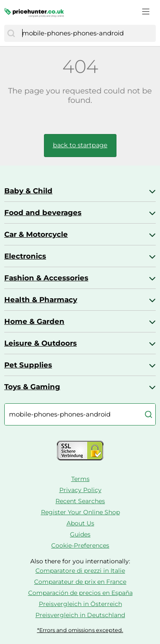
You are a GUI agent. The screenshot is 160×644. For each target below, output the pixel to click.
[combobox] (87, 33)
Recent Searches (80, 501)
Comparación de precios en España (80, 593)
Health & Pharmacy (41, 300)
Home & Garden (34, 321)
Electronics (25, 256)
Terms (80, 479)
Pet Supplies (28, 365)
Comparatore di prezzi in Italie (80, 571)
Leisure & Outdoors (41, 343)
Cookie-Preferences (80, 545)
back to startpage (80, 145)
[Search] (11, 33)
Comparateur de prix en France (80, 582)
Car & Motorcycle (36, 234)
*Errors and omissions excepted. (80, 630)
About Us (80, 523)
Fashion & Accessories (46, 278)
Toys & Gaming (32, 387)
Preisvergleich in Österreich (80, 604)
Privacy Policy (80, 490)
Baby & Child (28, 191)
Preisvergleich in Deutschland (80, 615)
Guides (80, 534)
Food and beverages (43, 213)
